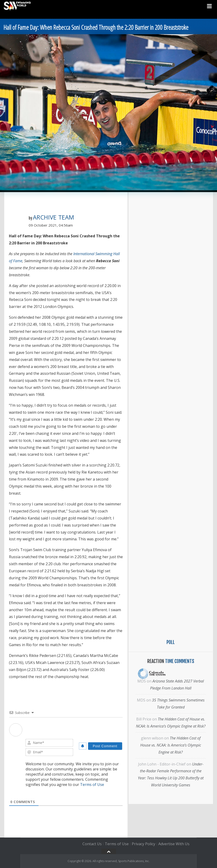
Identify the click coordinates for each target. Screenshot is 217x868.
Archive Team (53, 217)
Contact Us (92, 844)
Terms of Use (92, 785)
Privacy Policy (143, 844)
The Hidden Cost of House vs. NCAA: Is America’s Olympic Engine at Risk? (171, 745)
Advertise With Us (174, 844)
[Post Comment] (105, 746)
